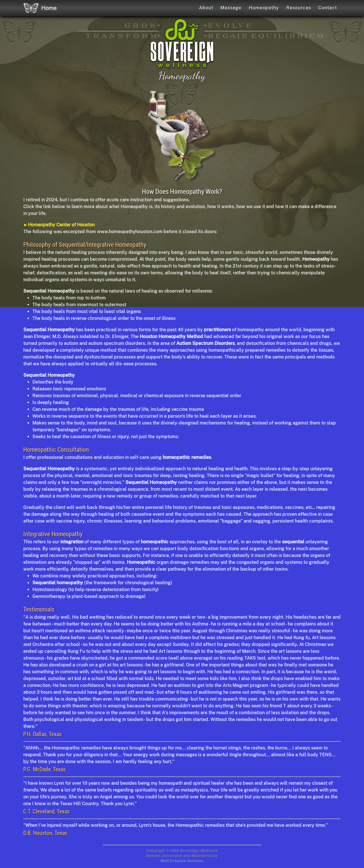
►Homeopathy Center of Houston (59, 225)
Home (40, 8)
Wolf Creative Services (182, 861)
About (206, 8)
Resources (299, 8)
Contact (328, 8)
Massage (231, 8)
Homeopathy (264, 8)
